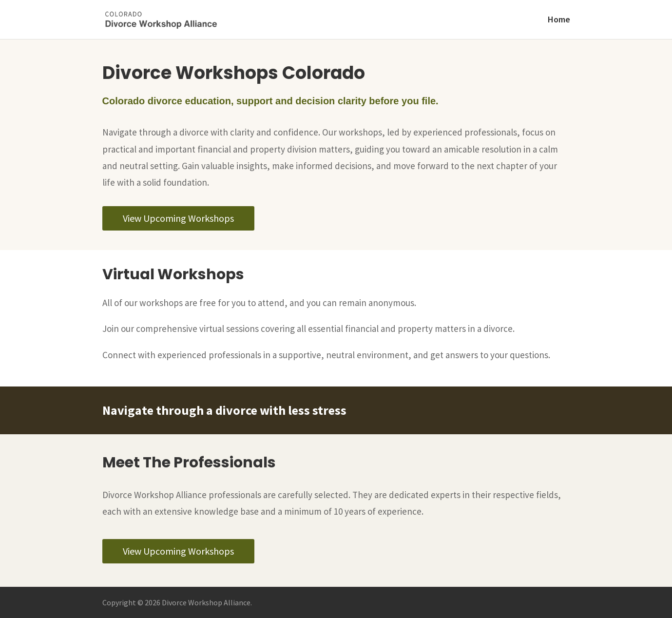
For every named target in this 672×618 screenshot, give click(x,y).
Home (559, 20)
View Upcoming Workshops (178, 218)
